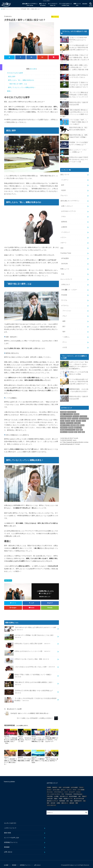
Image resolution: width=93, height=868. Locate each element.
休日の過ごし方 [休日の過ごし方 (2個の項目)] (64, 795)
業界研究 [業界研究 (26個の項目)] (71, 403)
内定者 (63, 178)
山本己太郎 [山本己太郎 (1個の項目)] (50, 797)
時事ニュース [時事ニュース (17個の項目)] (64, 403)
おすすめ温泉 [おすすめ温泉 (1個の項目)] (66, 786)
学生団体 (64, 274)
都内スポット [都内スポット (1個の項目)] (65, 801)
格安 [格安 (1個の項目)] (68, 799)
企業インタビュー (67, 193)
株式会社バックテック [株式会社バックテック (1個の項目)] (52, 799)
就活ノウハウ (43, 5)
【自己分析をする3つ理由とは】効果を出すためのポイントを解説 (30, 627)
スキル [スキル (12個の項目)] (73, 392)
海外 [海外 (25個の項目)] (76, 403)
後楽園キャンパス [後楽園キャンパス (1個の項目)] (68, 797)
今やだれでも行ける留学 (15, 71)
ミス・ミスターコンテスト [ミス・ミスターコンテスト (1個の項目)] (54, 792)
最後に (9, 89)
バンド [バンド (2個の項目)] (66, 790)
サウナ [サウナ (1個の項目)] (75, 788)
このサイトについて (10, 826)
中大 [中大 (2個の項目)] (63, 792)
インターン (64, 169)
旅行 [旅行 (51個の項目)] (81, 401)
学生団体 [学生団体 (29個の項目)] (71, 399)
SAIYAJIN (64, 245)
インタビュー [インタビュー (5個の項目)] (83, 388)
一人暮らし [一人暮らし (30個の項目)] (77, 394)
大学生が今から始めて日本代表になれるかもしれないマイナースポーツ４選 (79, 149)
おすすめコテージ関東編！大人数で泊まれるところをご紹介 (29, 635)
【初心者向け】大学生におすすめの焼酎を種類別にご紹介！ (29, 682)
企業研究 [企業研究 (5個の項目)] (73, 397)
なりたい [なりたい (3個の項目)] (49, 788)
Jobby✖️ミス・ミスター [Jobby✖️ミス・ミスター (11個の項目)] (67, 385)
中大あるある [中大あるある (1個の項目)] (69, 792)
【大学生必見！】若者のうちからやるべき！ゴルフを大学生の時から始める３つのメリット (79, 78)
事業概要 (7, 845)
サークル (64, 279)
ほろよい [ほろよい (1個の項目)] (63, 788)
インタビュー (65, 217)
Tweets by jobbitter (9, 780)
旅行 (64, 303)
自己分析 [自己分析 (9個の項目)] (53, 801)
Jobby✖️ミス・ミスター (68, 269)
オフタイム (9, 579)
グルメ (64, 293)
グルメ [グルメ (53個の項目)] (62, 392)
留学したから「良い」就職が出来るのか (21, 78)
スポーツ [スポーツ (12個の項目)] (78, 392)
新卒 (62, 173)
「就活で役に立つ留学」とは (17, 82)
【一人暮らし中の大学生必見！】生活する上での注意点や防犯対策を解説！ (30, 698)
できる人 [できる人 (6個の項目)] (81, 786)
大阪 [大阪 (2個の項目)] (79, 795)
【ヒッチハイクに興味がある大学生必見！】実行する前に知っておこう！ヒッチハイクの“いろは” (79, 87)
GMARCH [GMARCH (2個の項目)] (55, 786)
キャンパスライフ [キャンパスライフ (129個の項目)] (84, 390)
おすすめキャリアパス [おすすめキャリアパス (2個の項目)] (66, 388)
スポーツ (63, 226)
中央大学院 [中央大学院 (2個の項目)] (50, 795)
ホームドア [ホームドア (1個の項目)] (72, 790)
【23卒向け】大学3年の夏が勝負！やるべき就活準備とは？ (29, 690)
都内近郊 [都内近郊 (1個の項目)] (72, 801)
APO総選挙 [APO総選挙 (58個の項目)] (63, 383)
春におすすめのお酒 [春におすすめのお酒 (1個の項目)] (79, 797)
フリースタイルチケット (65, 5)
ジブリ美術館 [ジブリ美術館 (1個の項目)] (81, 788)
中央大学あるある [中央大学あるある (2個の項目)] (78, 792)
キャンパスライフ (53, 5)
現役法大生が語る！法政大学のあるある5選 (79, 94)
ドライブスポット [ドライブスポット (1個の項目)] (58, 790)
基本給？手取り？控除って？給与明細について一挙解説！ (28, 674)
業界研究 (64, 207)
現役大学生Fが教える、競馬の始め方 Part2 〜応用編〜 (78, 126)
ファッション (66, 288)
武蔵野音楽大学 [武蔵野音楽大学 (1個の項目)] (78, 799)
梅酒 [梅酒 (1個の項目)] (71, 799)
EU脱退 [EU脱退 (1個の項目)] (49, 786)
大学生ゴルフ (65, 265)
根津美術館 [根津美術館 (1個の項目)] (62, 799)
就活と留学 (12, 75)
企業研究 (64, 212)
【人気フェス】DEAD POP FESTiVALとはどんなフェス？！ (79, 38)
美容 (62, 231)
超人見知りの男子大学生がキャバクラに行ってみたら (79, 70)
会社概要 (6, 863)
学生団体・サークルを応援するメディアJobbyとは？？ (79, 133)
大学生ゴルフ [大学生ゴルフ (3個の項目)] (64, 399)
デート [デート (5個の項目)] (84, 392)
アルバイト (64, 183)
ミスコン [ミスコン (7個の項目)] (78, 790)
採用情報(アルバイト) (11, 841)
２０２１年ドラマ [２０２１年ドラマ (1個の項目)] (51, 803)
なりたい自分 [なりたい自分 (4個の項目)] (56, 788)
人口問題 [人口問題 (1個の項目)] (56, 795)
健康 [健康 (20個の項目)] (78, 397)
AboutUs (85, 4)
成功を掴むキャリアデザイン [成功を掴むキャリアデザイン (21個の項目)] (68, 401)
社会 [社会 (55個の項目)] (79, 403)
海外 (64, 308)
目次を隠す (33, 67)
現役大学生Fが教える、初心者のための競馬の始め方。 (78, 118)
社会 (62, 255)
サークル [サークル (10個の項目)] (68, 392)
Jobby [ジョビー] (74, 863)
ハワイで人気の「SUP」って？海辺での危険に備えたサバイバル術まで (79, 112)
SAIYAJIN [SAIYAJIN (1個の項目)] (76, 385)
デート (64, 317)
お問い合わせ (8, 850)
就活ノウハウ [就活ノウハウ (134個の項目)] (78, 399)
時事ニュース (77, 5)
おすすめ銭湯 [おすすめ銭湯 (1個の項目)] (74, 786)
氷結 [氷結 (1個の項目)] (84, 799)
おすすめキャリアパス (68, 197)
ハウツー (63, 221)
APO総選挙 (65, 241)
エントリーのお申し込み (12, 836)
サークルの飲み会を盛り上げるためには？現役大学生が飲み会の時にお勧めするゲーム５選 (79, 47)
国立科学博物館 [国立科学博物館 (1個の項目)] (73, 795)
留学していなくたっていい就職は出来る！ (22, 86)
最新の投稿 (7, 831)
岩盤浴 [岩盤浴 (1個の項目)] (56, 797)
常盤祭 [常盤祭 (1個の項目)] (61, 797)
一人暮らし (66, 313)
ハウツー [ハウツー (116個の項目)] (63, 394)
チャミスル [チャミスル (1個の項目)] (50, 790)
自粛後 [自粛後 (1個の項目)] (58, 801)
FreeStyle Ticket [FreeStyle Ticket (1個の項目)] (72, 383)
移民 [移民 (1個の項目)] (48, 801)
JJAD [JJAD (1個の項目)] (60, 786)
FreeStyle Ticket (65, 236)
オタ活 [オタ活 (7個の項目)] (69, 390)
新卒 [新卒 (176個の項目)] (77, 401)
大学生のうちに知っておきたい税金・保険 (27, 658)
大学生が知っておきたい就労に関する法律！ (28, 642)
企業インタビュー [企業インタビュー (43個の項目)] (65, 397)
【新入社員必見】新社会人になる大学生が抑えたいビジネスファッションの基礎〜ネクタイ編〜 (79, 103)
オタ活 (64, 322)
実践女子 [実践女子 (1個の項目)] (84, 795)
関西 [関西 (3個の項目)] (77, 801)
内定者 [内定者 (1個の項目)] (82, 397)
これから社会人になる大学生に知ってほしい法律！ (30, 666)
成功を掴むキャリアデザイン (30, 5)
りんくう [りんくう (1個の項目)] (69, 788)
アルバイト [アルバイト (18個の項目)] (76, 388)
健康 (64, 298)
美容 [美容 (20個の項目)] (83, 403)
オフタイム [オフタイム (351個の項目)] (75, 390)
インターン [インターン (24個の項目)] (63, 390)
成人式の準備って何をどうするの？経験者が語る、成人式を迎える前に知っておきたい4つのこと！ (79, 55)
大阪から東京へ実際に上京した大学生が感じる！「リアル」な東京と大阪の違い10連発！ (79, 64)
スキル (63, 202)
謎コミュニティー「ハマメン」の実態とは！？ (79, 140)
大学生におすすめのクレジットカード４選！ (28, 650)
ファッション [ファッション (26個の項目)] (70, 394)
